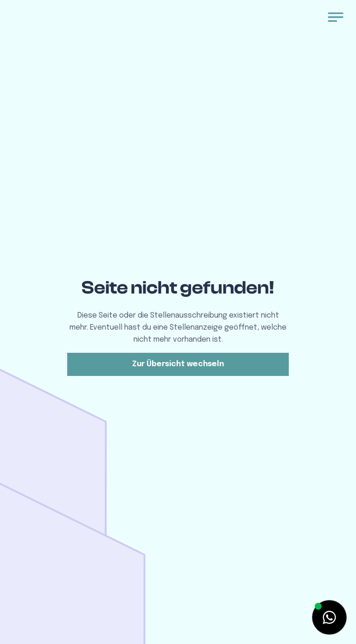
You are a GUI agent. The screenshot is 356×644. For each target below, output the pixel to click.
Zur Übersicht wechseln (178, 364)
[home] (62, 20)
